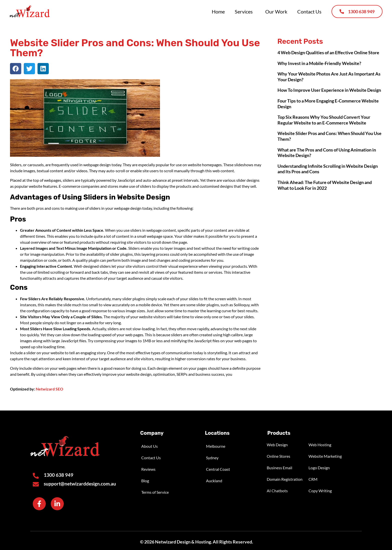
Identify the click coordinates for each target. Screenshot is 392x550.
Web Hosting (320, 445)
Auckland (214, 481)
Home (218, 11)
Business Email (279, 468)
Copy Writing (320, 491)
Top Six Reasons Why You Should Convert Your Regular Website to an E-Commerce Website (324, 120)
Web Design (277, 445)
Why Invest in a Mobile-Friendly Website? (319, 63)
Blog (145, 481)
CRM (313, 479)
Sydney (212, 458)
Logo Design (319, 468)
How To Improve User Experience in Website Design (329, 90)
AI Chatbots (277, 491)
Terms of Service (155, 492)
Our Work (276, 11)
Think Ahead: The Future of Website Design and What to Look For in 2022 (325, 185)
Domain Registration (285, 479)
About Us (149, 446)
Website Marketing (325, 456)
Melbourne (216, 446)
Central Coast (218, 469)
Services (245, 11)
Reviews (148, 469)
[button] (16, 69)
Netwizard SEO (49, 389)
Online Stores (278, 456)
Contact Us (309, 11)
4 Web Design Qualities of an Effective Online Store (328, 52)
